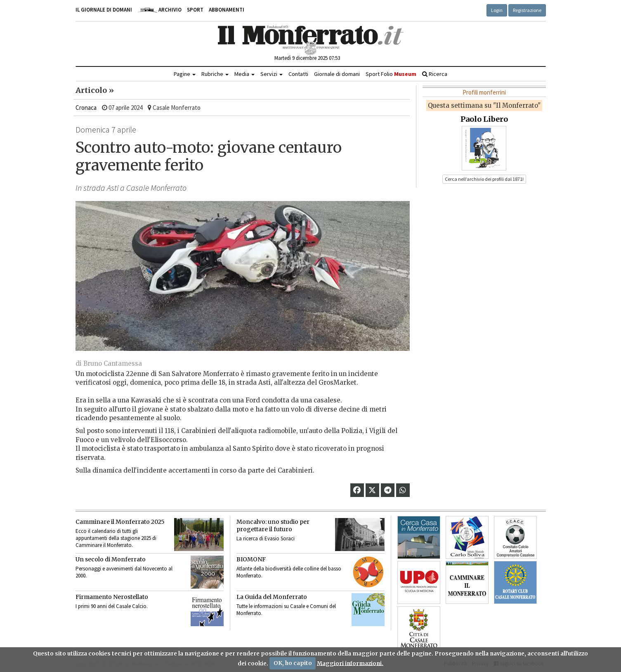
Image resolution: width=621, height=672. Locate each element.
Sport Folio (391, 74)
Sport (195, 10)
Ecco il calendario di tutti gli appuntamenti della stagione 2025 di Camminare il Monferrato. (116, 538)
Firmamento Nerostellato (112, 597)
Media (244, 74)
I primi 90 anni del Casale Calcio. (112, 606)
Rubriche (215, 74)
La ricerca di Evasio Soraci (266, 538)
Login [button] (497, 10)
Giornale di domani (337, 74)
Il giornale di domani (104, 10)
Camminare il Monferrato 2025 (120, 522)
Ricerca (435, 74)
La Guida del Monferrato (272, 597)
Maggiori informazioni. (350, 663)
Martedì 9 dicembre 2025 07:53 (307, 58)
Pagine (185, 74)
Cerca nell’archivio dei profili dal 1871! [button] (484, 179)
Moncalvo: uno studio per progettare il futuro (273, 525)
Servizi (272, 74)
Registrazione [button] (527, 10)
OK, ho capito (293, 663)
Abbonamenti (227, 10)
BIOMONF (251, 559)
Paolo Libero (484, 119)
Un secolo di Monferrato (111, 559)
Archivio (159, 10)
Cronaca (86, 108)
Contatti (298, 74)
